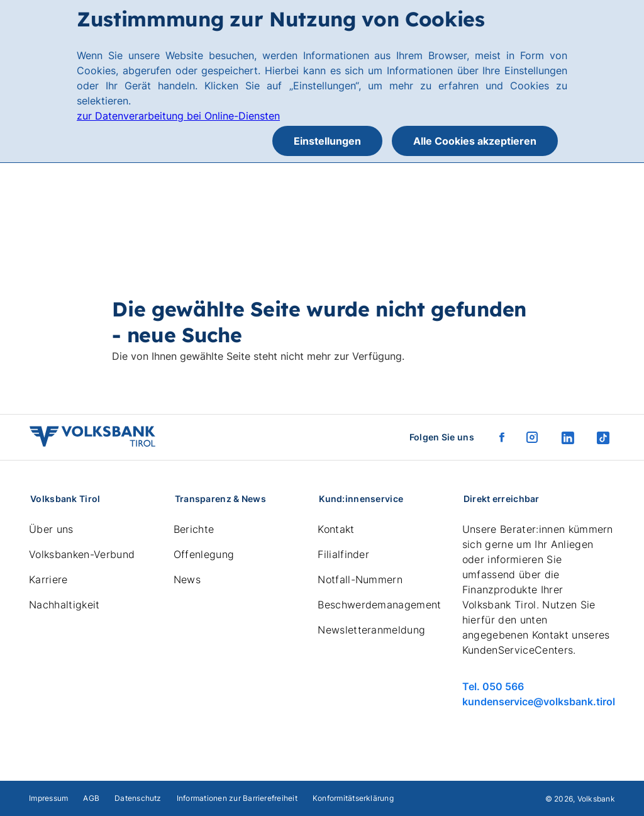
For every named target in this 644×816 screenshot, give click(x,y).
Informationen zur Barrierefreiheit (237, 798)
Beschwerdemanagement (379, 605)
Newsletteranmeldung (371, 630)
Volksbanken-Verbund (82, 554)
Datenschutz (138, 798)
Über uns (51, 529)
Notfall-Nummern (360, 579)
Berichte (194, 529)
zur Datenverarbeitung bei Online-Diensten (178, 116)
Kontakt (336, 529)
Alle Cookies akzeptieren (475, 141)
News (187, 579)
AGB (91, 798)
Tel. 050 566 (493, 686)
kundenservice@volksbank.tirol (539, 701)
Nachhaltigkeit (64, 605)
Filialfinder (343, 554)
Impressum (48, 798)
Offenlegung (204, 554)
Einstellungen (327, 141)
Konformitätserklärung (353, 798)
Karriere (48, 579)
